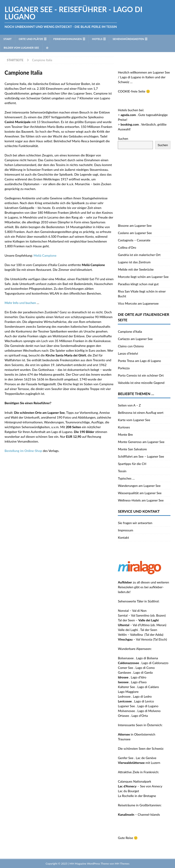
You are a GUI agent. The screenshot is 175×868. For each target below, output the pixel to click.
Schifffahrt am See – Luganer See (141, 456)
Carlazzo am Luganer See (135, 339)
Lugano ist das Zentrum (134, 262)
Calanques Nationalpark (134, 781)
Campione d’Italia (130, 331)
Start (8, 39)
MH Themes (122, 864)
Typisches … (126, 478)
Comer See (125, 668)
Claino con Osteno (131, 346)
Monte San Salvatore (132, 449)
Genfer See (126, 758)
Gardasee (124, 672)
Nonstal (123, 611)
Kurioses (124, 427)
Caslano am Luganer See (135, 233)
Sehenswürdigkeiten (128, 39)
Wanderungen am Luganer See (139, 486)
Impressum (125, 530)
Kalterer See (126, 687)
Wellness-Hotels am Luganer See (141, 500)
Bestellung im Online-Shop (23, 451)
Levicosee (125, 701)
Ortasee (123, 716)
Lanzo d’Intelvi (128, 353)
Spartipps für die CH (132, 464)
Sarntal (123, 615)
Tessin (122, 471)
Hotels (97, 39)
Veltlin (122, 635)
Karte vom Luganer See (134, 420)
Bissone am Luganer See (135, 226)
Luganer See (126, 706)
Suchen (123, 139)
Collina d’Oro (127, 247)
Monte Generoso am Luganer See (141, 442)
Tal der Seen (126, 620)
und (20, 303)
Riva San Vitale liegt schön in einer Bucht (142, 294)
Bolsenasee (126, 658)
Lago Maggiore (128, 692)
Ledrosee (124, 696)
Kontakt (123, 537)
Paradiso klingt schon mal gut (138, 284)
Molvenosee (126, 711)
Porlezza (124, 368)
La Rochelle (126, 796)
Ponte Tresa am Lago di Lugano (139, 361)
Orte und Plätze (31, 39)
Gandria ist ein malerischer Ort (139, 255)
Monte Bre (125, 434)
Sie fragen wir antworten (135, 523)
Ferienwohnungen (68, 39)
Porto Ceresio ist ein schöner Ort (141, 375)
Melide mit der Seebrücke (136, 269)
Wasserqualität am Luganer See (140, 493)
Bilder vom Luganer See (21, 48)
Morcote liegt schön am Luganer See (143, 277)
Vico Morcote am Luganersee (138, 303)
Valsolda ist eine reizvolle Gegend (141, 383)
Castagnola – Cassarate (134, 240)
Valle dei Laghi (128, 630)
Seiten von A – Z (129, 405)
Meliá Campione (45, 255)
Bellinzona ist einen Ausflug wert (141, 413)
